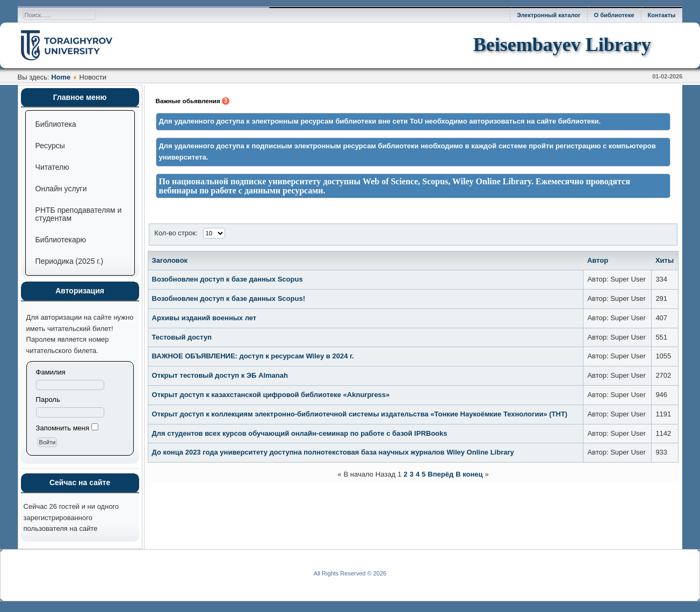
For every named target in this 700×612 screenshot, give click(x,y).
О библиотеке (614, 15)
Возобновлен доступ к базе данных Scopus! (229, 298)
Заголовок (170, 260)
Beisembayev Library (562, 45)
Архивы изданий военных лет (204, 318)
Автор (598, 260)
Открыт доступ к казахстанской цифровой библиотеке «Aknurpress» (271, 395)
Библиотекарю (61, 240)
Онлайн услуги (61, 189)
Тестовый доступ (182, 337)
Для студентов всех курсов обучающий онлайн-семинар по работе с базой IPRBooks (300, 433)
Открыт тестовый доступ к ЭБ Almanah (220, 375)
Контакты (662, 15)
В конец (469, 474)
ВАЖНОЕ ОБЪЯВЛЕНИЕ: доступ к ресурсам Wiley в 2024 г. (253, 356)
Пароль (48, 399)
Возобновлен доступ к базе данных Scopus (228, 279)
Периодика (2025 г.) (70, 261)
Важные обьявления (193, 101)
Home (61, 77)
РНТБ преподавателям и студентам (79, 214)
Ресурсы (50, 146)
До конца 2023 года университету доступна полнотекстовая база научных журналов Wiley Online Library (333, 452)
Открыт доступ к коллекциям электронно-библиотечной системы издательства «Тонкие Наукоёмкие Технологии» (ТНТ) (360, 414)
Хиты (665, 260)
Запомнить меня (63, 428)
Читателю (52, 167)
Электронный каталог (549, 15)
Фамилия (51, 372)
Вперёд (441, 474)
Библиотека (56, 124)
